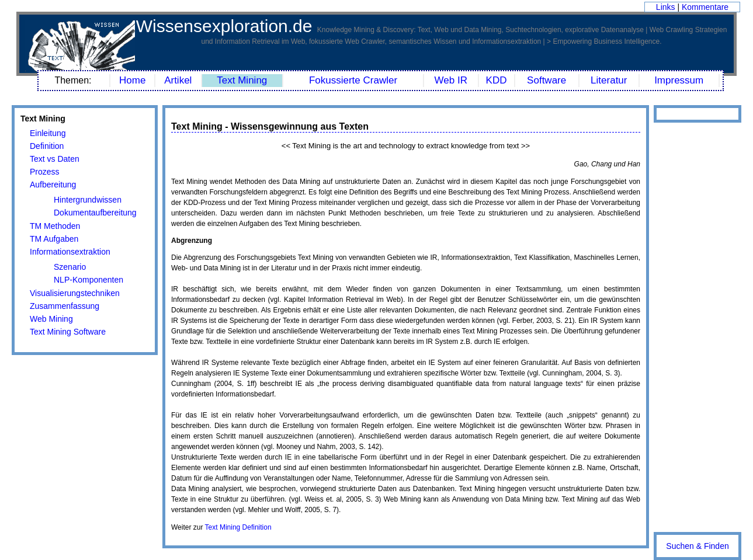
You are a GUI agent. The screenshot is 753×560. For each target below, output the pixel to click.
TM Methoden (55, 226)
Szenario (70, 267)
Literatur (609, 80)
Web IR (451, 80)
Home (132, 80)
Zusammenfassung (65, 306)
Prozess (45, 172)
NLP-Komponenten (89, 280)
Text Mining (242, 80)
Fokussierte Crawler (353, 80)
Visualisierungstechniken (75, 293)
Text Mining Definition (238, 527)
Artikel (178, 80)
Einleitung (48, 133)
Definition (47, 146)
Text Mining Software (68, 332)
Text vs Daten (55, 159)
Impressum (679, 80)
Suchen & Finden (697, 546)
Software (546, 80)
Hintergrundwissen (88, 200)
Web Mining (51, 319)
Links (666, 7)
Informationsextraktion (70, 252)
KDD (497, 80)
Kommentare (705, 7)
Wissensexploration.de (224, 26)
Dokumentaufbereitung (95, 213)
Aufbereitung (53, 185)
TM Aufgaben (54, 239)
